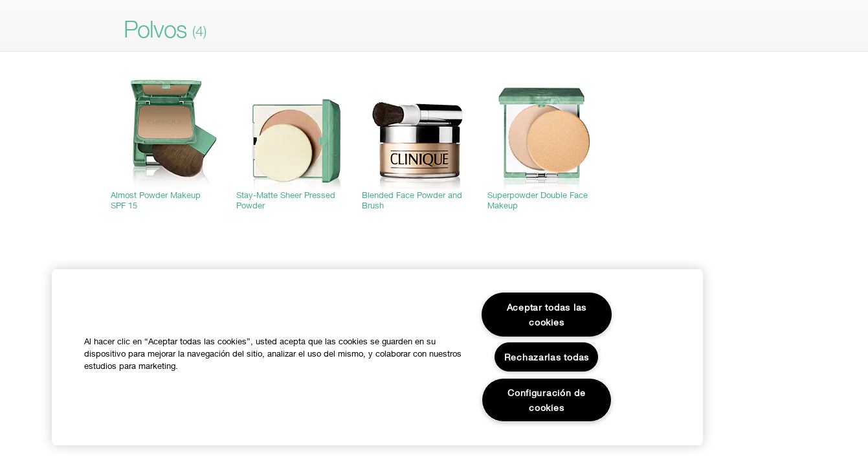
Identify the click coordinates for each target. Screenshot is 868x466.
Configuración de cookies (547, 400)
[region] (377, 357)
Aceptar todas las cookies (547, 315)
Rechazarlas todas (547, 357)
